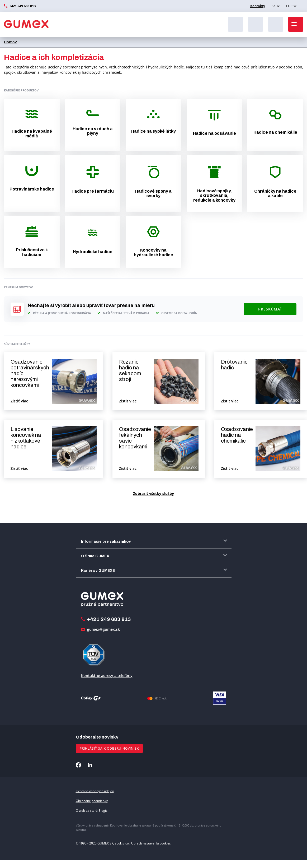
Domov (10, 42)
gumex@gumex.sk (103, 629)
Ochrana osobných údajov (95, 791)
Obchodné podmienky (92, 801)
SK (274, 6)
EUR (289, 6)
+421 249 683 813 (22, 6)
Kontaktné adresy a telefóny (107, 676)
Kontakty (258, 6)
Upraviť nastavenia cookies (151, 843)
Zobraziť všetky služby (153, 493)
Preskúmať (270, 309)
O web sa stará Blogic (92, 811)
